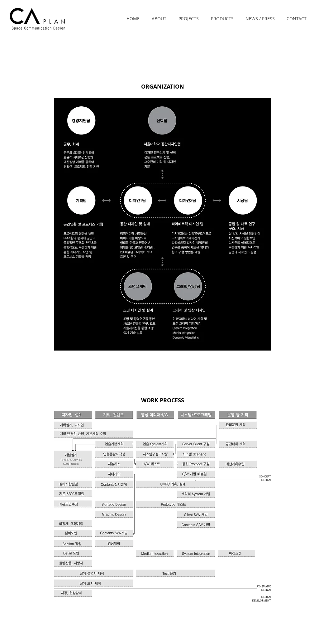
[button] (159, 19)
